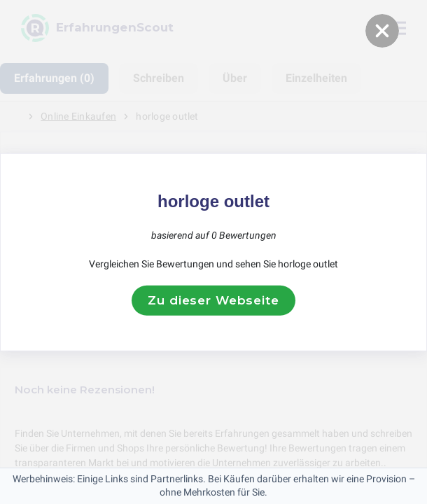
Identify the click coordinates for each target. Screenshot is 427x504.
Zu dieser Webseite (213, 300)
